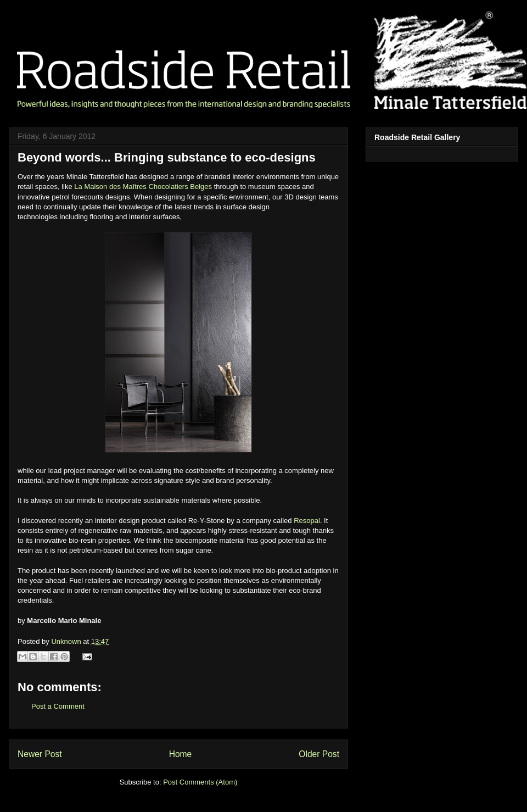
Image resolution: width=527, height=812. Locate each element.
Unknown (67, 641)
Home (181, 754)
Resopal (307, 521)
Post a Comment (58, 706)
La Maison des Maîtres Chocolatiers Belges (143, 187)
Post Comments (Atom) (200, 782)
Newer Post (40, 754)
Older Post (319, 754)
